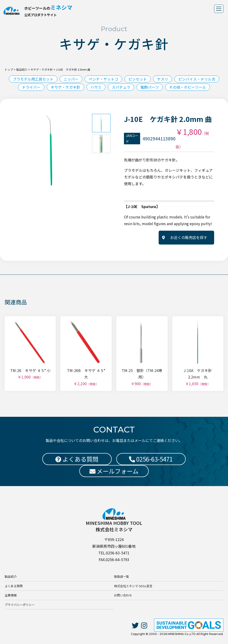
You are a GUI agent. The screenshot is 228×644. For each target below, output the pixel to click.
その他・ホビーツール (188, 87)
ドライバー (31, 87)
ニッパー (71, 79)
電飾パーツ (150, 87)
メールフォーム (114, 471)
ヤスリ (163, 79)
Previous (10, 150)
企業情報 (11, 595)
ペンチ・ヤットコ (103, 79)
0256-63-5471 (151, 459)
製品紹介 (11, 576)
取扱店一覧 (122, 576)
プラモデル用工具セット (33, 79)
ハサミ (96, 87)
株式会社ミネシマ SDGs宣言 (133, 586)
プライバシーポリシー (20, 605)
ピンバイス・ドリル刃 (197, 79)
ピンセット (138, 79)
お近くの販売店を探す (189, 237)
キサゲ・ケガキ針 (65, 87)
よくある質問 (14, 586)
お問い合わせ (123, 595)
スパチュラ (121, 87)
